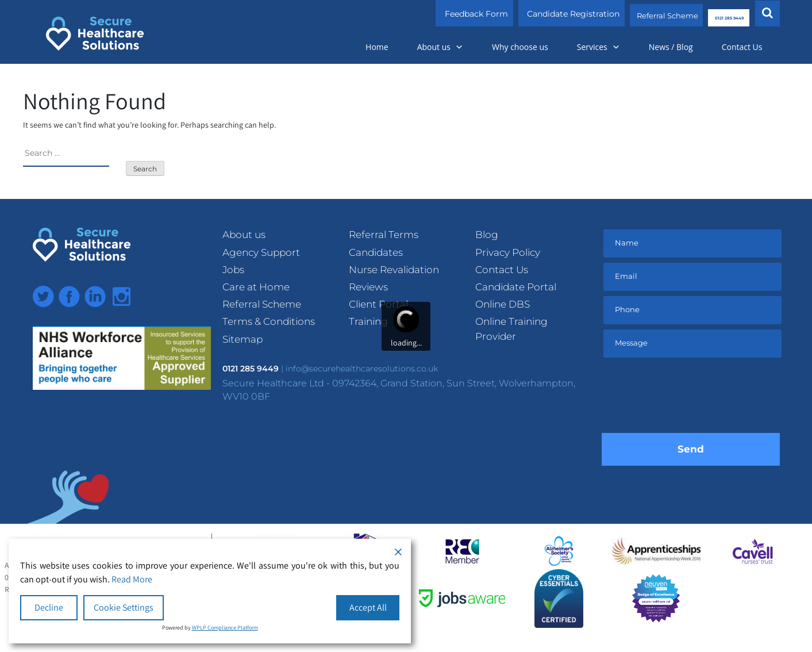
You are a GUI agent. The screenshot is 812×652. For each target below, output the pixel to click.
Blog (487, 235)
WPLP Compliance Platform (225, 628)
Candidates (376, 252)
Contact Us (742, 47)
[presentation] (691, 398)
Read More (132, 579)
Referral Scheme (631, 14)
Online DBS (503, 304)
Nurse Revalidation (394, 270)
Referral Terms (384, 235)
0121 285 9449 (713, 14)
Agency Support (261, 252)
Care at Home (256, 287)
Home (377, 47)
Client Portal (378, 304)
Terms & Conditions (269, 321)
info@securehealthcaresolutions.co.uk (362, 369)
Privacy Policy (508, 252)
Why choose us (520, 47)
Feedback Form (436, 14)
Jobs (233, 270)
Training (368, 321)
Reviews (368, 287)
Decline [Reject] (49, 607)
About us (440, 47)
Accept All (368, 607)
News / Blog (671, 47)
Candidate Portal (516, 287)
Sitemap (243, 339)
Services (599, 47)
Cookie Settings (124, 607)
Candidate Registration (532, 14)
